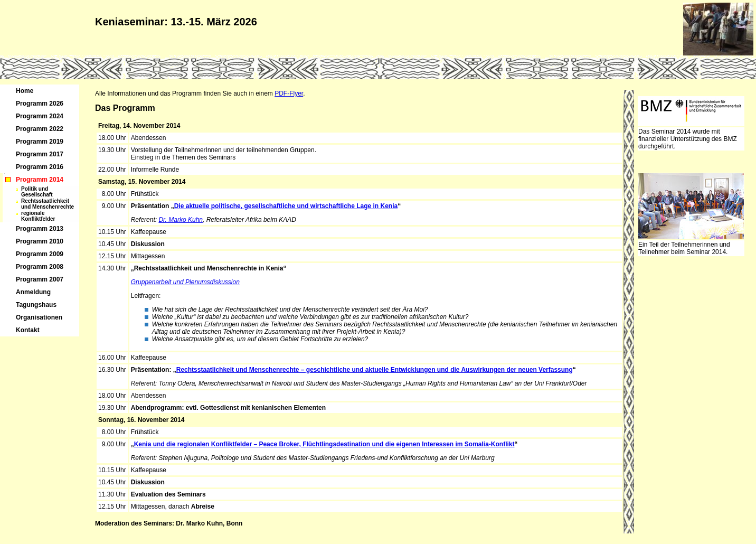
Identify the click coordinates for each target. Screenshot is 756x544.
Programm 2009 (40, 254)
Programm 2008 (40, 267)
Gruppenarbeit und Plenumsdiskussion (185, 282)
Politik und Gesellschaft (37, 192)
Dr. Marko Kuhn (181, 220)
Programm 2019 (40, 142)
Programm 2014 (40, 180)
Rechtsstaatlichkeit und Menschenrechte (48, 204)
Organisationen (39, 317)
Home (25, 91)
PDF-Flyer (289, 93)
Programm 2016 (40, 167)
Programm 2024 (40, 116)
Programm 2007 (40, 279)
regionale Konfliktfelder (38, 216)
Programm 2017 (40, 154)
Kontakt (28, 330)
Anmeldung (33, 292)
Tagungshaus (36, 305)
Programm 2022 (40, 129)
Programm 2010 (40, 241)
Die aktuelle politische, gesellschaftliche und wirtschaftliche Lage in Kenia (286, 206)
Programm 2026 (40, 104)
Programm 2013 (40, 229)
